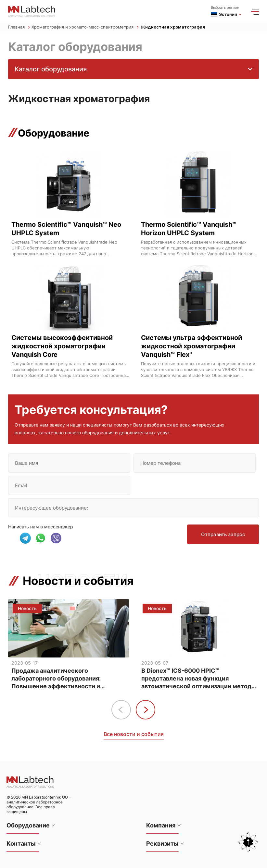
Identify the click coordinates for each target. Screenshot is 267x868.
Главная (19, 27)
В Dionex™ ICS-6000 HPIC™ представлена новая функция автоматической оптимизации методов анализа (200, 679)
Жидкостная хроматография (173, 27)
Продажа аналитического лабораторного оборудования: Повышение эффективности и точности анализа (56, 679)
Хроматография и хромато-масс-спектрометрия (85, 27)
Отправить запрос (223, 534)
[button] (146, 710)
